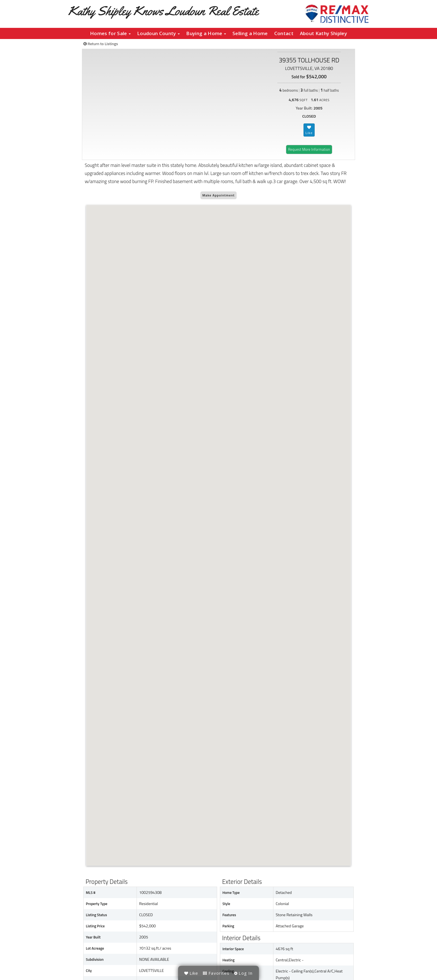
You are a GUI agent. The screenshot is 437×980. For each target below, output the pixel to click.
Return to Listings (101, 44)
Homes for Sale (110, 33)
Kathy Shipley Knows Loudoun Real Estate (163, 11)
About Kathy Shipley (323, 33)
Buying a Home (206, 33)
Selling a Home (250, 33)
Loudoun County (158, 33)
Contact (284, 33)
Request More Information (309, 149)
